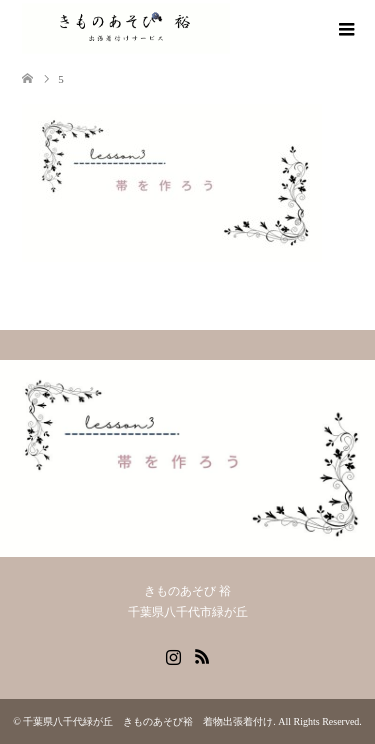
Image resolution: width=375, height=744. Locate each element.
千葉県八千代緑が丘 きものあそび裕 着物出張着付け (148, 721)
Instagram (173, 655)
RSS (202, 655)
